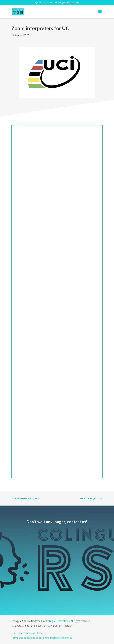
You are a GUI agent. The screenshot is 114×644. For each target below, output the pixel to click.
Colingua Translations (58, 621)
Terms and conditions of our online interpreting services (42, 638)
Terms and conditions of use (27, 633)
